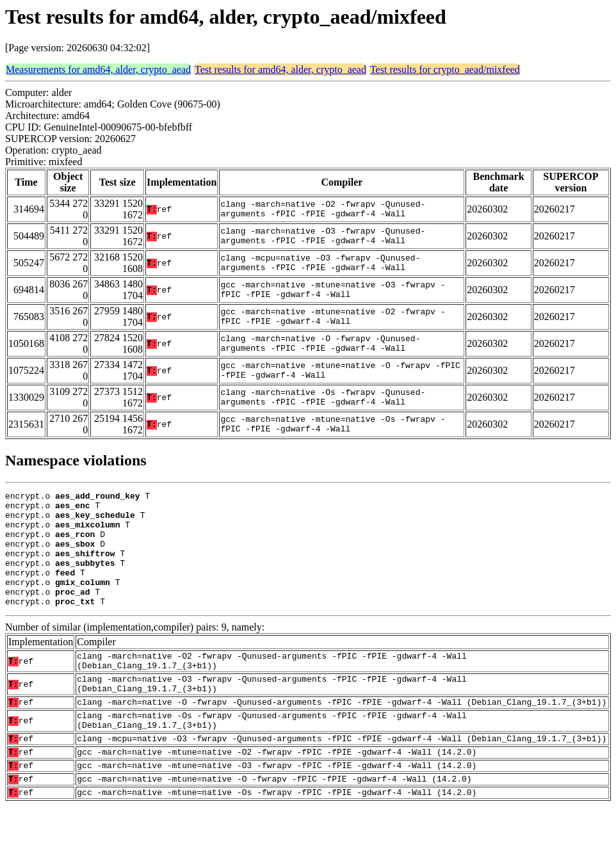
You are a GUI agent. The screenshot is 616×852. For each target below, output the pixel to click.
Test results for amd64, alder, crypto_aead (280, 69)
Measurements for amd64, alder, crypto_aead (98, 69)
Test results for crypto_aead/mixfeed (445, 69)
